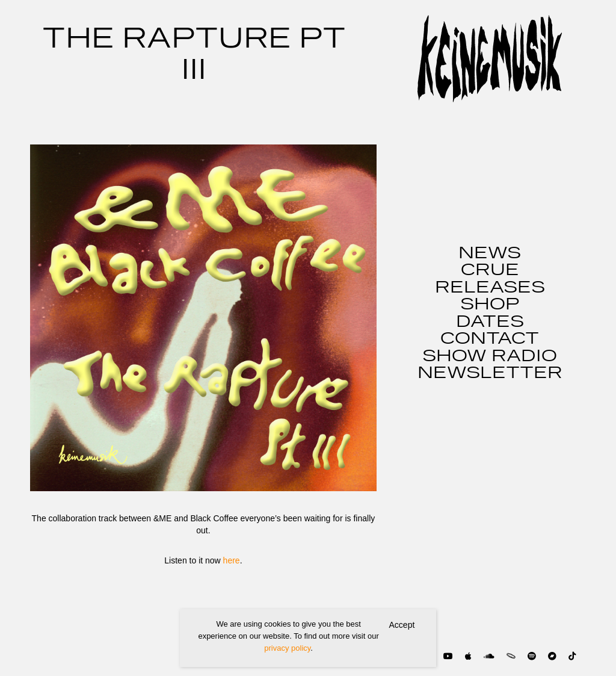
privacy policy (287, 648)
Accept (402, 625)
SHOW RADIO (490, 356)
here (232, 560)
